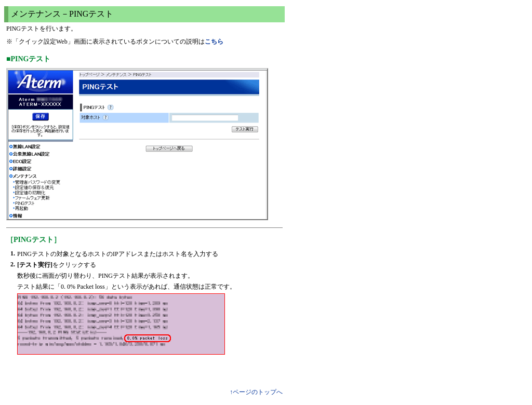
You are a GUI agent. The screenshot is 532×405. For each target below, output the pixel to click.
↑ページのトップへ (256, 392)
